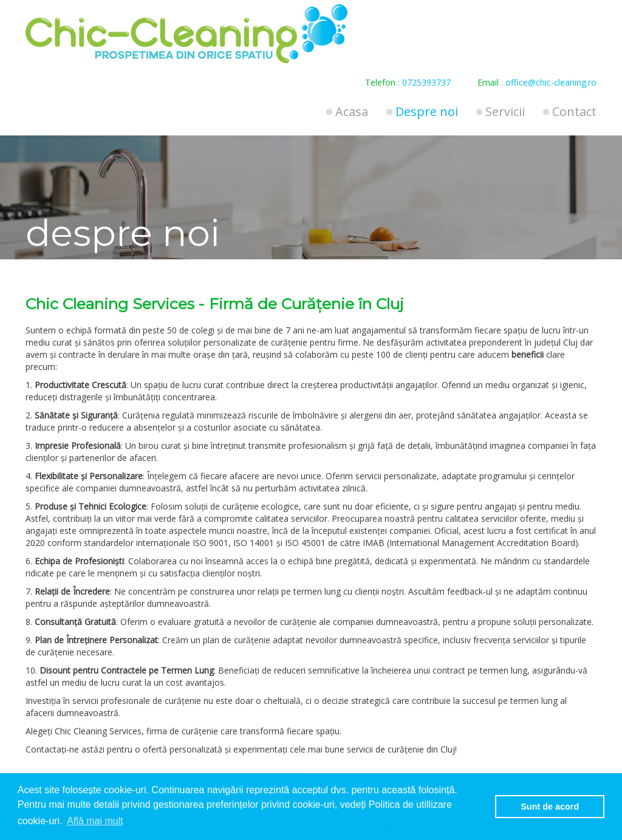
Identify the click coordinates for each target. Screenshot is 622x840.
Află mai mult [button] (95, 821)
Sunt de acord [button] (550, 807)
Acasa (352, 111)
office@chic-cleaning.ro (551, 82)
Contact (574, 111)
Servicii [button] (505, 111)
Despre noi (427, 111)
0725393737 (426, 82)
